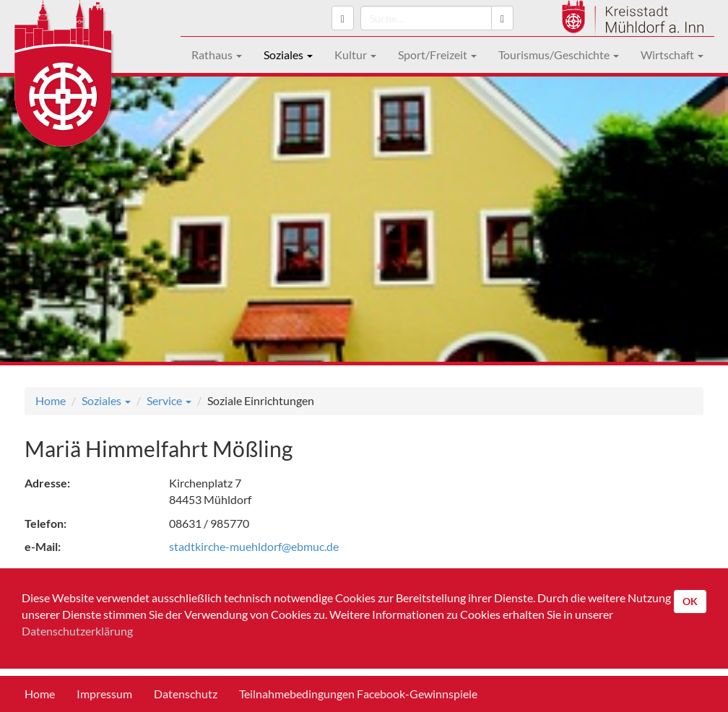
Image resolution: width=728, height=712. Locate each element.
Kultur (355, 55)
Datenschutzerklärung (77, 631)
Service (169, 400)
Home (51, 400)
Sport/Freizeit (437, 55)
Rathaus (217, 55)
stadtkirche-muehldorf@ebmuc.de (254, 546)
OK (690, 601)
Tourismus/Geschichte (559, 55)
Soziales (288, 55)
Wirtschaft (672, 55)
